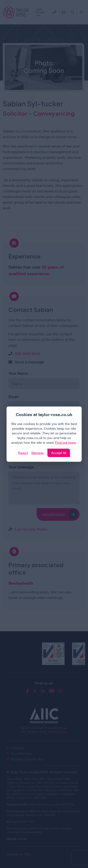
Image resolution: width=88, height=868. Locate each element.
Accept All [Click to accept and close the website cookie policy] (59, 453)
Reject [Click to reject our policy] (23, 453)
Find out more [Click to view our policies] (65, 442)
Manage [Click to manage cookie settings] (38, 453)
